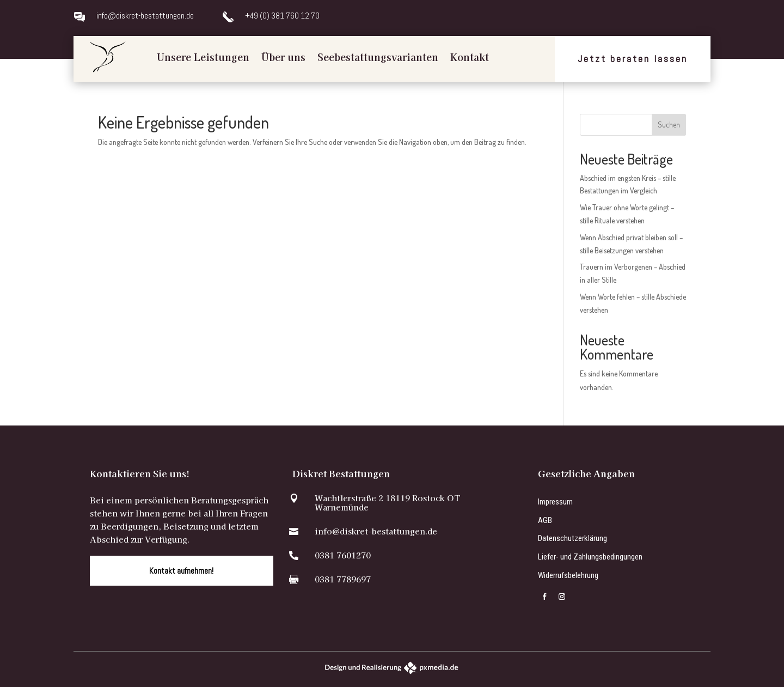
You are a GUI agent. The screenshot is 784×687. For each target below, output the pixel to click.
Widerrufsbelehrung (568, 575)
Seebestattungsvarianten (378, 57)
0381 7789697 (343, 579)
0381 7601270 (343, 555)
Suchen (669, 124)
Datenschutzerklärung (572, 538)
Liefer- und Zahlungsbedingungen (590, 557)
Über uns (283, 57)
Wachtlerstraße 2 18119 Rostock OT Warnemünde (387, 502)
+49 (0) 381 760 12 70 (282, 16)
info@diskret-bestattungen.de (145, 16)
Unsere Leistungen (203, 57)
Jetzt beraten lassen (633, 59)
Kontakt (470, 57)
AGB (545, 520)
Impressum (555, 502)
